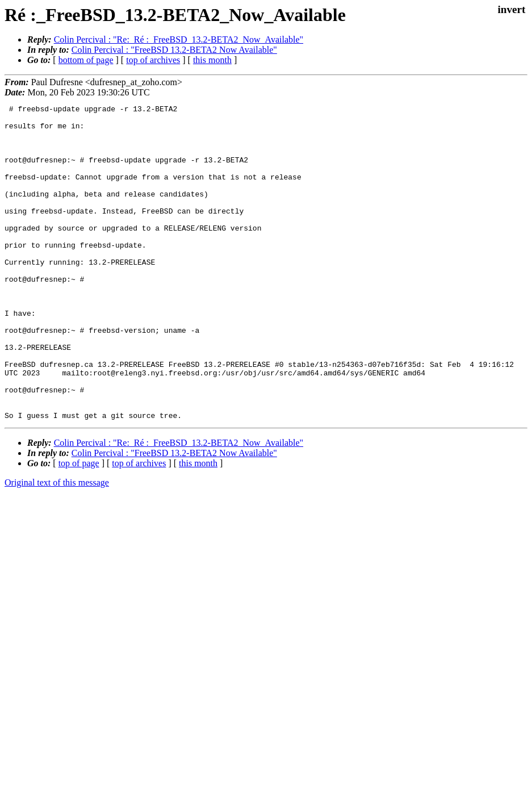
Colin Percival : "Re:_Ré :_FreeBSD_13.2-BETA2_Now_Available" (179, 39)
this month (212, 60)
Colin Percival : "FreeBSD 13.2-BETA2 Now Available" (174, 50)
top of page (79, 526)
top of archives (153, 60)
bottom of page (86, 60)
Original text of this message (57, 545)
